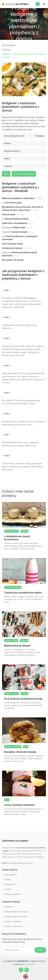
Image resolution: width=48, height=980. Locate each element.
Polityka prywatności (13, 894)
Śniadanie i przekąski (24, 174)
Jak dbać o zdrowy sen (14, 926)
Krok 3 (7, 338)
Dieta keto (9, 907)
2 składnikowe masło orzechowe (17, 538)
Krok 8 (7, 456)
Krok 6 (7, 414)
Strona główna (11, 875)
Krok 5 (7, 393)
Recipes (8, 880)
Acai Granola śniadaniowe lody (23, 699)
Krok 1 (7, 290)
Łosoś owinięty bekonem (19, 805)
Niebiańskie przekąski (17, 646)
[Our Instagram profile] (27, 970)
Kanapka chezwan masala (20, 752)
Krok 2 (7, 317)
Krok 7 (7, 435)
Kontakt (8, 889)
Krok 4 (7, 365)
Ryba (6, 174)
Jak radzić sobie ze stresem (16, 917)
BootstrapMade (29, 964)
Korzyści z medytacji (13, 921)
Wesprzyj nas (10, 884)
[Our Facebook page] (21, 970)
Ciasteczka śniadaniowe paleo (23, 593)
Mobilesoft (23, 961)
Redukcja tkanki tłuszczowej (16, 912)
